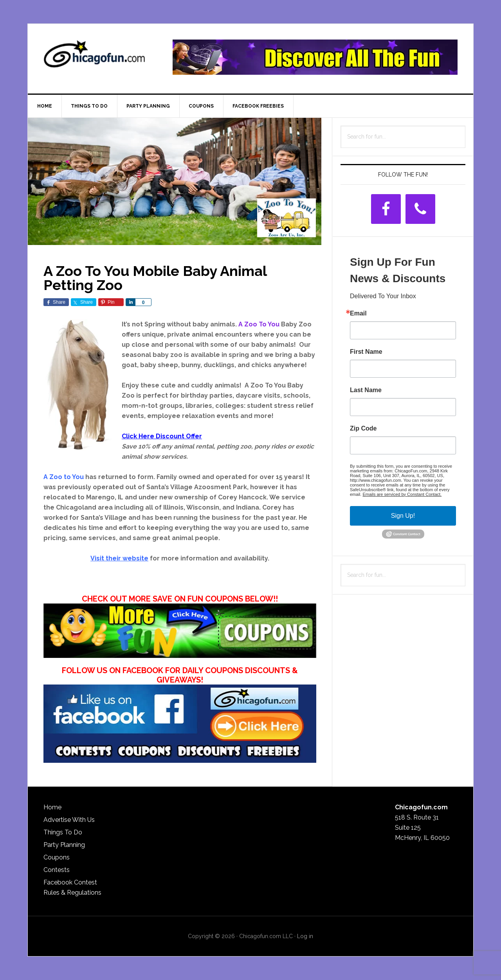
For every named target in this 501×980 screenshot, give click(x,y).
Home (52, 807)
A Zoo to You (64, 477)
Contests (57, 870)
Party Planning (64, 845)
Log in (305, 936)
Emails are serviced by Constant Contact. (402, 494)
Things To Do (63, 832)
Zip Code (363, 429)
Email (358, 313)
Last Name (366, 390)
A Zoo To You (259, 324)
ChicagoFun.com (94, 57)
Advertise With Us (69, 820)
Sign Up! (403, 516)
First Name (366, 352)
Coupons (57, 857)
